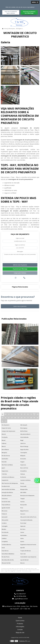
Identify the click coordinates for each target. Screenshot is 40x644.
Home (20, 618)
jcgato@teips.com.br (20, 599)
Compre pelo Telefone (20, 273)
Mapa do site (20, 633)
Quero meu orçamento (20, 306)
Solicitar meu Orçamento (20, 265)
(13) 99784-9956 (20, 596)
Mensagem (20, 251)
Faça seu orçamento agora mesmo (11, 12)
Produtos (20, 624)
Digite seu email (20, 238)
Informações (20, 627)
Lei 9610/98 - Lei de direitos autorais (24, 571)
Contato (20, 630)
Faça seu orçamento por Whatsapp (29, 12)
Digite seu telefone (20, 245)
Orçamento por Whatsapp (20, 269)
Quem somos (20, 621)
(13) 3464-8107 (20, 594)
